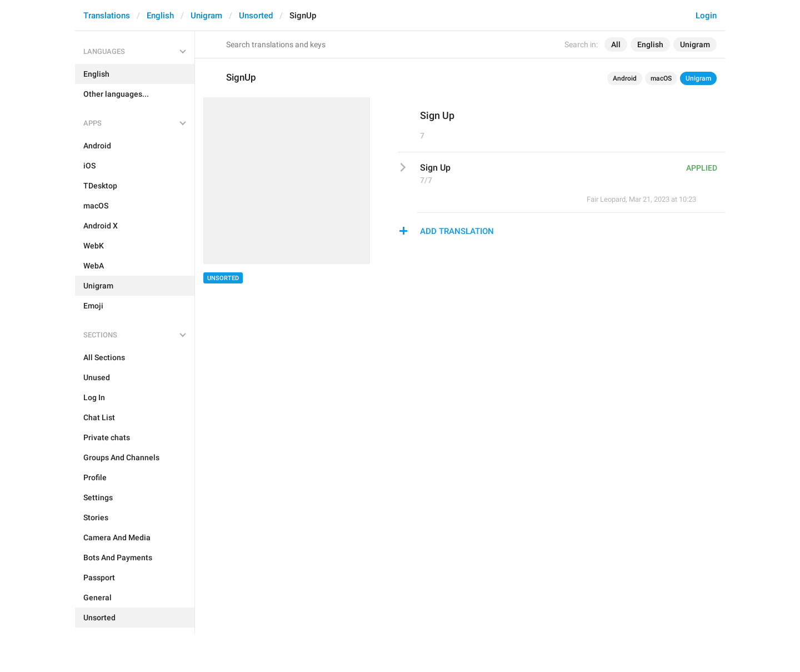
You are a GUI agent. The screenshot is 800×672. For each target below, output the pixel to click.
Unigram (206, 16)
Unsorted (256, 16)
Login (706, 16)
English (160, 16)
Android (625, 78)
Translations (107, 16)
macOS (661, 78)
